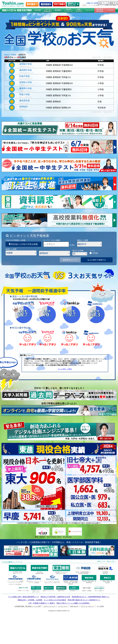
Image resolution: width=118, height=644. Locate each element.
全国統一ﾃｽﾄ (90, 3)
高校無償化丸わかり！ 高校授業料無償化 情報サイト (91, 597)
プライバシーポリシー (87, 606)
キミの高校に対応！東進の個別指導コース (24, 597)
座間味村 (23, 107)
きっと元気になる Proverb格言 (55, 600)
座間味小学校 (26, 82)
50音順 (95, 253)
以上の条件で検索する (97, 260)
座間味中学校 (26, 64)
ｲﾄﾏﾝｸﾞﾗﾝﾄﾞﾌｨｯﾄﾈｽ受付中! (15, 584)
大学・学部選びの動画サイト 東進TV (42, 603)
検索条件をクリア (70, 260)
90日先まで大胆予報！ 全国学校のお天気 (55, 597)
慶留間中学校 (26, 70)
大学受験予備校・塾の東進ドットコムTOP (28, 606)
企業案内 (97, 3)
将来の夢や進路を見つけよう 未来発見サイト (84, 600)
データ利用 (100, 606)
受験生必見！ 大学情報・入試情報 (30, 600)
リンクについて (63, 606)
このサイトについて (49, 606)
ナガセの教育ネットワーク (12, 562)
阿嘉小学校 (25, 94)
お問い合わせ (74, 606)
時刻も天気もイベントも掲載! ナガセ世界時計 (73, 603)
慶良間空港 (25, 101)
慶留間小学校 (26, 88)
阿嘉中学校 (25, 76)
